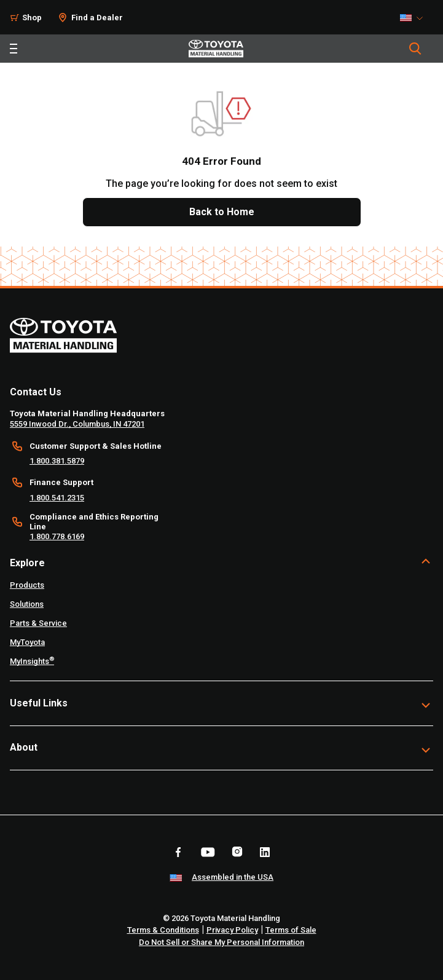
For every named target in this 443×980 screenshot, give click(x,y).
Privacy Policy (232, 930)
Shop (32, 18)
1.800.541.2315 (57, 498)
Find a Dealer (97, 18)
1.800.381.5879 (57, 461)
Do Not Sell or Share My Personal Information (221, 942)
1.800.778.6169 (57, 536)
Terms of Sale (291, 930)
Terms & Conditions (163, 930)
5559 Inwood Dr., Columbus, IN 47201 (77, 424)
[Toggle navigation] (14, 49)
